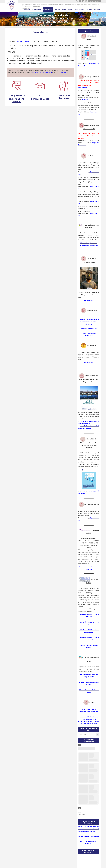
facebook (83, 1)
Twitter (77, 1)
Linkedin (80, 1)
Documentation (61, 9)
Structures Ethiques (76, 9)
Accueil (27, 9)
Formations (48, 9)
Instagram (86, 1)
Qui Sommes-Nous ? (93, 9)
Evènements (36, 9)
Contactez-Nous (94, 1)
